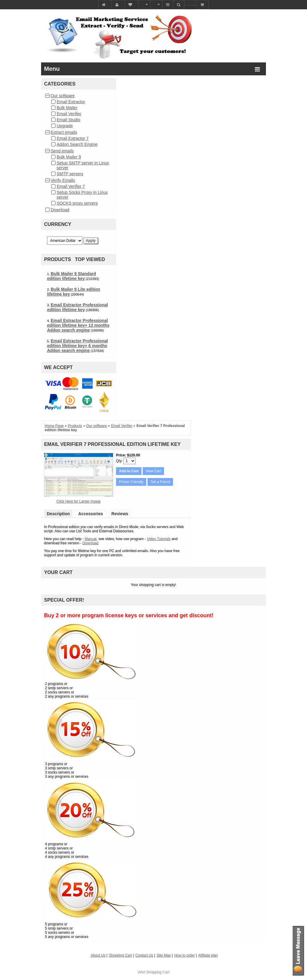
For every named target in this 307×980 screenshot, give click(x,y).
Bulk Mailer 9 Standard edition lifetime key (72, 276)
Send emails (62, 151)
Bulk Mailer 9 (69, 157)
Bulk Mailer (67, 108)
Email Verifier (69, 114)
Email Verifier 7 (71, 186)
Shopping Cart (158, 972)
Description (58, 514)
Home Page (54, 426)
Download (60, 210)
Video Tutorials (159, 539)
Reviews (120, 514)
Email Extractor (71, 102)
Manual (90, 539)
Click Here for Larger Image (78, 501)
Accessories (91, 514)
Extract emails (64, 132)
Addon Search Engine (77, 144)
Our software (63, 96)
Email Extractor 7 (73, 138)
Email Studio (69, 120)
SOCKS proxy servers (77, 203)
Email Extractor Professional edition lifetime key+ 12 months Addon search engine (78, 325)
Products (75, 426)
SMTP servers (70, 174)
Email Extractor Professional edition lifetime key (77, 307)
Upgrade (65, 126)
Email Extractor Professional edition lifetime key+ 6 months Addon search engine (77, 346)
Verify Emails (63, 180)
